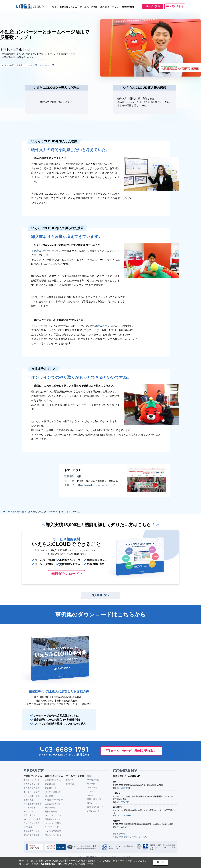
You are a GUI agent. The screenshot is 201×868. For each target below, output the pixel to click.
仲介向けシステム (33, 776)
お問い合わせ (176, 6)
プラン (115, 7)
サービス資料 (153, 6)
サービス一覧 (93, 780)
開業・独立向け (94, 799)
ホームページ (47, 65)
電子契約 (49, 796)
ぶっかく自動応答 (53, 792)
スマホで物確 (30, 807)
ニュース (91, 791)
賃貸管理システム (53, 780)
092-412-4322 (123, 827)
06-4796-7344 (124, 802)
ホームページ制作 (32, 792)
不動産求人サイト (32, 831)
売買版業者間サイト (33, 804)
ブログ (90, 795)
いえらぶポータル (32, 796)
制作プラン (71, 780)
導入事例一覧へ (100, 595)
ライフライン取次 (32, 823)
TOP (8, 512)
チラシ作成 (29, 811)
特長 (54, 7)
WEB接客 (28, 827)
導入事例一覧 (18, 512)
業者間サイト (51, 788)
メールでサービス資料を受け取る (133, 751)
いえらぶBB (8, 65)
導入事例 (91, 783)
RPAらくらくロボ (32, 835)
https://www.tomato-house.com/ (96, 485)
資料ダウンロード (95, 807)
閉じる (161, 862)
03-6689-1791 (123, 788)
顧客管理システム (32, 788)
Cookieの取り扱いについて (57, 864)
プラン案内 (92, 787)
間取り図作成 (30, 815)
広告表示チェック (32, 784)
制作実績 (70, 784)
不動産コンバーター (27, 65)
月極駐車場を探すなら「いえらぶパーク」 (130, 837)
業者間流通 (29, 800)
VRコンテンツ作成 (32, 819)
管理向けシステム (54, 776)
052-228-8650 (124, 816)
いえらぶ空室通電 (53, 831)
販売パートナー (94, 803)
